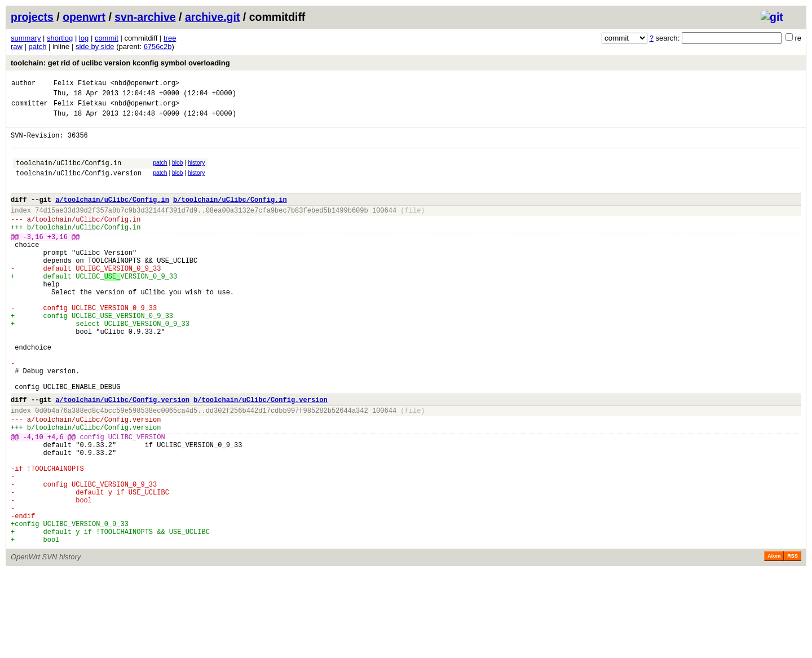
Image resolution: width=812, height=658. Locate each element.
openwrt (84, 17)
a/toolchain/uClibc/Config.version (122, 457)
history (196, 173)
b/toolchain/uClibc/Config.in (230, 216)
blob (178, 173)
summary (26, 38)
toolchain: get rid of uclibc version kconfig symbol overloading (120, 63)
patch (38, 47)
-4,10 (33, 501)
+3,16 (58, 260)
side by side (95, 47)
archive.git (213, 17)
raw (17, 47)
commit (107, 38)
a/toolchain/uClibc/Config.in (112, 216)
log (84, 38)
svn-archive (145, 17)
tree (170, 38)
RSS (793, 642)
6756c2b (158, 47)
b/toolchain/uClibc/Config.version (261, 457)
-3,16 (33, 260)
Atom (774, 642)
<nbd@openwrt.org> (145, 84)
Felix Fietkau (80, 84)
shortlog (60, 38)
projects (32, 17)
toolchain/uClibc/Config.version (79, 186)
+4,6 (56, 501)
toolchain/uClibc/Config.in (69, 175)
